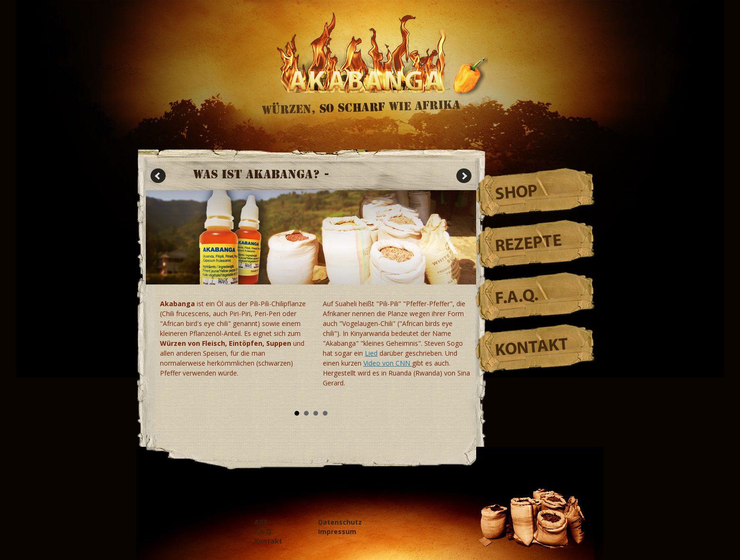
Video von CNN (388, 363)
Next (464, 176)
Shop (517, 193)
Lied (371, 353)
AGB (261, 522)
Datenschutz (340, 522)
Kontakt (532, 348)
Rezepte (529, 244)
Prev (158, 176)
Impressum (337, 531)
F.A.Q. (517, 298)
